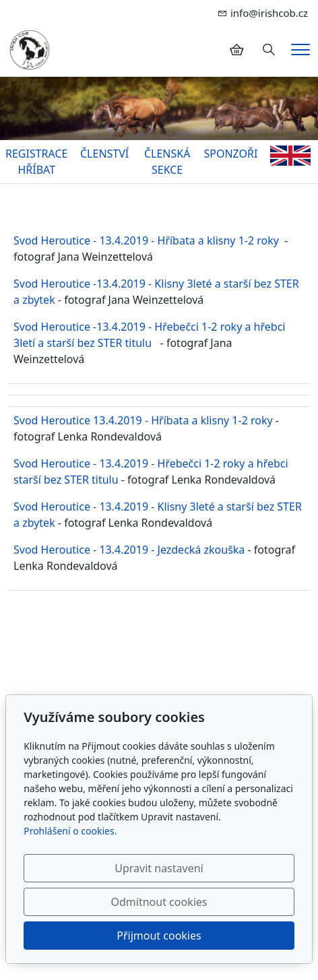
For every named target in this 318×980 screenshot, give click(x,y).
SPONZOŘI (230, 154)
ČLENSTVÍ (104, 154)
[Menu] (300, 50)
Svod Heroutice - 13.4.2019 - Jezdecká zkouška (129, 550)
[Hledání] (269, 50)
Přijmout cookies (159, 936)
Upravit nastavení (159, 868)
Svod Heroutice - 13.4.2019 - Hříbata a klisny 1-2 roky (146, 240)
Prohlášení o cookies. (70, 831)
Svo (23, 420)
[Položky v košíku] (236, 50)
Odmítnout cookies (159, 902)
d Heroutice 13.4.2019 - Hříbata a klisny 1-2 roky (152, 420)
